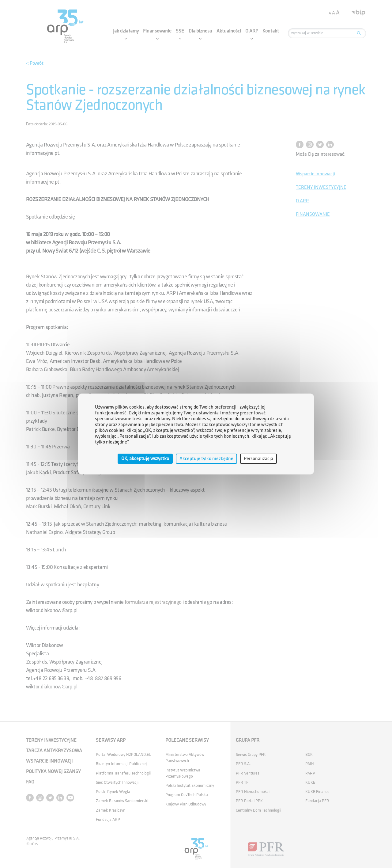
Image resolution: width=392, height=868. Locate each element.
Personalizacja (258, 459)
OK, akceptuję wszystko (145, 459)
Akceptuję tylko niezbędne (206, 459)
